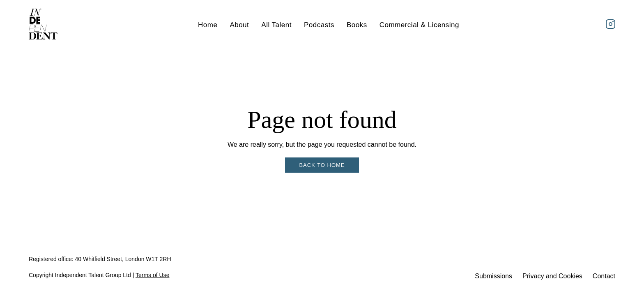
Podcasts (319, 25)
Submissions (493, 276)
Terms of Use (152, 275)
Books (357, 25)
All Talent (276, 25)
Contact (604, 276)
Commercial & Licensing (419, 25)
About (239, 25)
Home (208, 25)
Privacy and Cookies (552, 276)
